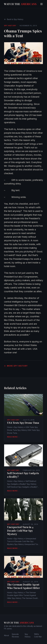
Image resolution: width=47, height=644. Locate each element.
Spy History (10, 26)
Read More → (13, 437)
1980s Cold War (38, 635)
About (6, 635)
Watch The (20, 4)
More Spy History (16, 366)
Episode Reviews (15, 635)
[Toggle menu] (41, 4)
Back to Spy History (14, 19)
